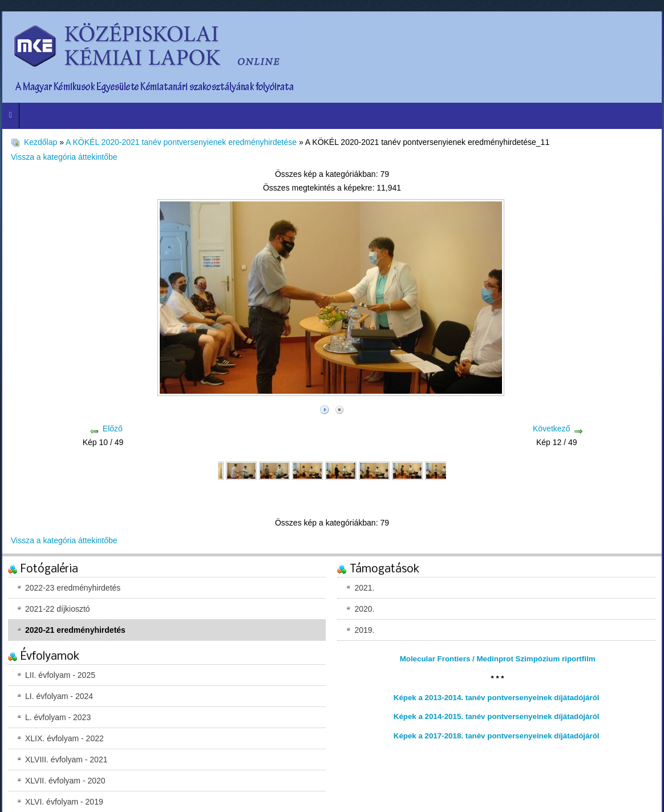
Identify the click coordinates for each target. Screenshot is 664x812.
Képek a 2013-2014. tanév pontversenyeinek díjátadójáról (497, 698)
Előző (113, 429)
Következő (551, 429)
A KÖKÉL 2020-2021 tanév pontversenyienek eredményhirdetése (181, 142)
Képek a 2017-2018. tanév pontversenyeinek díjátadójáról (497, 736)
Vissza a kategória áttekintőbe (64, 157)
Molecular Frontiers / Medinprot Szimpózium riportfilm (498, 659)
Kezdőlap (41, 142)
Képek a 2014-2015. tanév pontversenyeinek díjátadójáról (497, 716)
